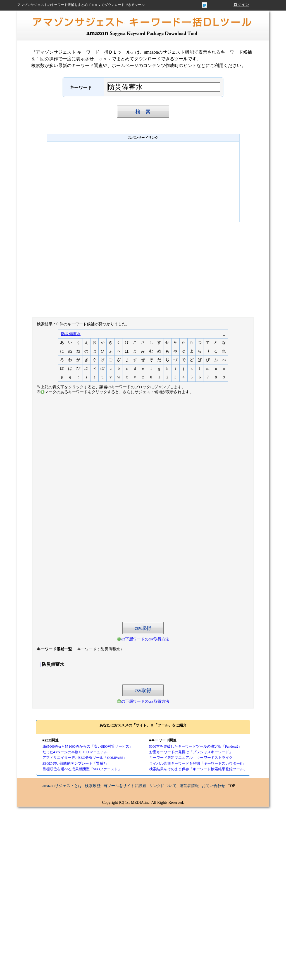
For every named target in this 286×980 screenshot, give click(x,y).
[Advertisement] (95, 182)
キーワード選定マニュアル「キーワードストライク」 (193, 758)
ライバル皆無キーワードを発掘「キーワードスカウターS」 (197, 764)
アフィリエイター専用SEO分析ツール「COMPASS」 (85, 758)
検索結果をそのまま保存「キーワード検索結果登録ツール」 (198, 769)
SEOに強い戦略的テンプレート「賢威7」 (76, 764)
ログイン (241, 5)
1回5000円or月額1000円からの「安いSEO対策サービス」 (88, 747)
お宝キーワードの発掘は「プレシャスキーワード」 (191, 752)
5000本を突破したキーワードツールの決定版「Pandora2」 (196, 747)
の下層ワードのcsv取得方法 (145, 639)
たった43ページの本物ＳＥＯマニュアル (75, 752)
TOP (232, 786)
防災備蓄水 (71, 334)
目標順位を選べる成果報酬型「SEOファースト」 (82, 769)
